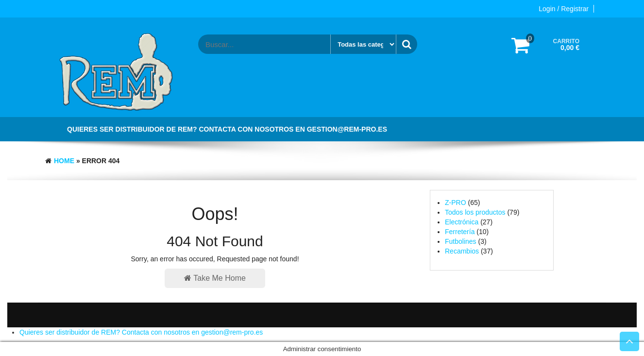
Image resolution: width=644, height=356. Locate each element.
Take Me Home (215, 278)
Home (64, 161)
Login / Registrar (564, 9)
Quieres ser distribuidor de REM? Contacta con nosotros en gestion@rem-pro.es (227, 129)
